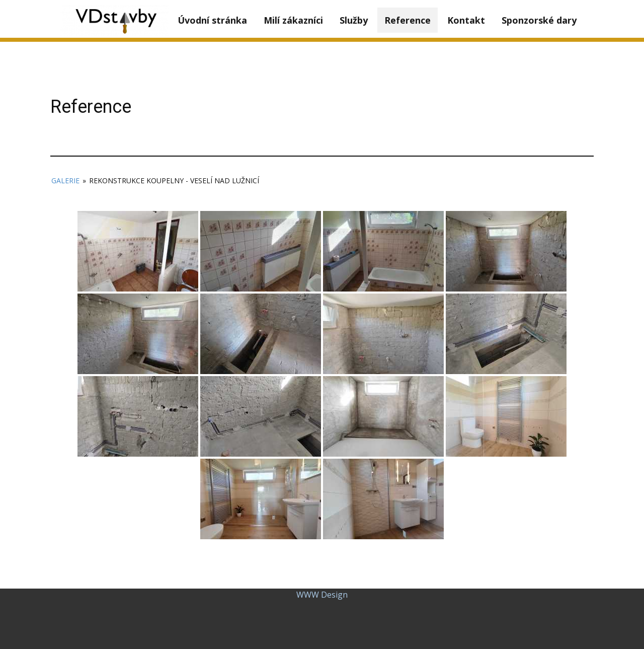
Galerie (65, 181)
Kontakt (466, 20)
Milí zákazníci (293, 20)
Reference (408, 20)
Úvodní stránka (212, 20)
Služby (354, 20)
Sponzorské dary (539, 20)
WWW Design (322, 595)
